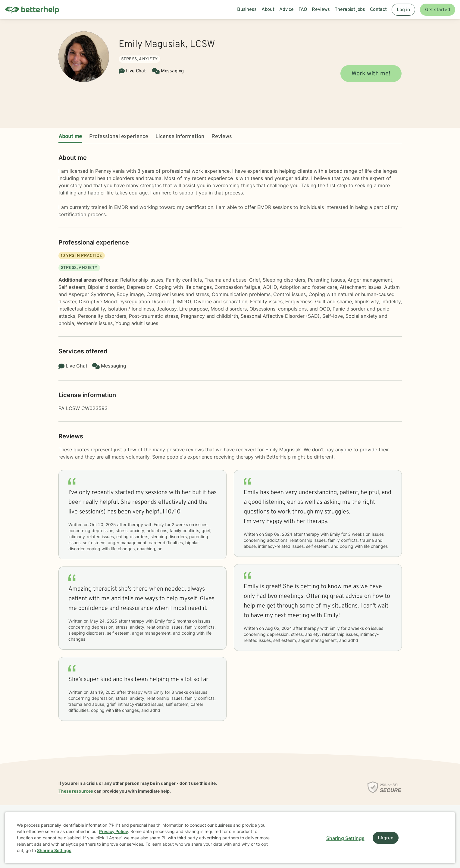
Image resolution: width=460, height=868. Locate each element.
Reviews (222, 137)
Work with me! (371, 74)
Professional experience (119, 137)
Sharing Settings (54, 850)
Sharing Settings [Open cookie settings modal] (345, 838)
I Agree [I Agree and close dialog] (386, 838)
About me (70, 137)
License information (180, 137)
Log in (403, 10)
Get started (438, 10)
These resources (76, 791)
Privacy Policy (114, 831)
